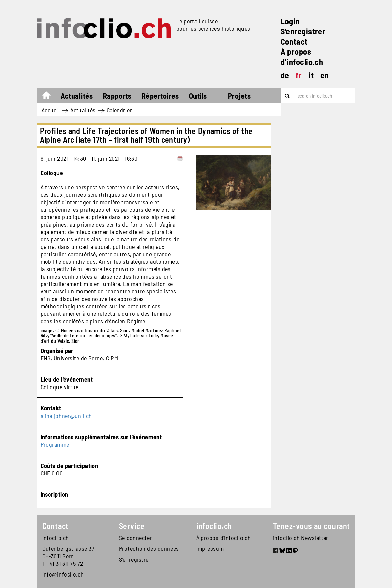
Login (290, 21)
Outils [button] (198, 96)
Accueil (50, 97)
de (285, 75)
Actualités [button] (77, 96)
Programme (55, 444)
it (311, 75)
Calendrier (119, 110)
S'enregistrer (303, 31)
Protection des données (149, 548)
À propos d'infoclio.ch (224, 538)
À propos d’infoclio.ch (302, 57)
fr (299, 75)
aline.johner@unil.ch (66, 416)
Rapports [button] (117, 96)
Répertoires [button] (160, 96)
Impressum (210, 548)
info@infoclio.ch (63, 574)
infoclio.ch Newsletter (301, 538)
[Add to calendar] (180, 158)
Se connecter (135, 538)
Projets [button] (239, 96)
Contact (294, 41)
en (325, 75)
